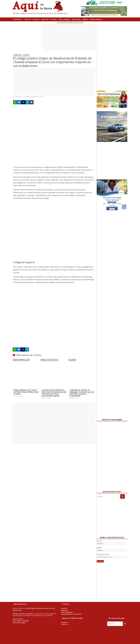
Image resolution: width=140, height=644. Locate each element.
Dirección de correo (103, 554)
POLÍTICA (28, 19)
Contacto (64, 608)
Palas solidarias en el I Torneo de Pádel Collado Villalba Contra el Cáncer (26, 392)
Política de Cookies (19, 623)
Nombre (99, 541)
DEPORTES (45, 19)
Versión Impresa (96, 19)
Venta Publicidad (67, 612)
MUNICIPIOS (18, 19)
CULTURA (53, 19)
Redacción (64, 610)
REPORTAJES (76, 19)
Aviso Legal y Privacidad (21, 621)
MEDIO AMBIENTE (64, 19)
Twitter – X (65, 624)
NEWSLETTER (18, 55)
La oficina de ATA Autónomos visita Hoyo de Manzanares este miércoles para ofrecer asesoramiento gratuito (54, 393)
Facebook (64, 622)
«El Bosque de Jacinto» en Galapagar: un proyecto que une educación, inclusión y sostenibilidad (82, 393)
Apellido (99, 548)
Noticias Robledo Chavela (36, 97)
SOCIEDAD (36, 19)
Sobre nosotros (18, 619)
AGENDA (85, 19)
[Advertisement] (70, 37)
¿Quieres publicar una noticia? (71, 614)
